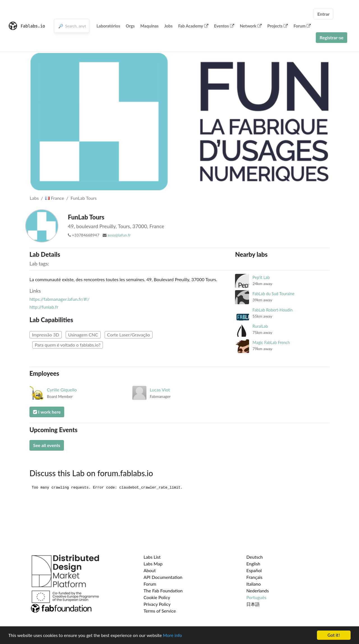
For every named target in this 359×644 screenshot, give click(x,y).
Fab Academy (193, 26)
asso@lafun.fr (119, 235)
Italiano (254, 584)
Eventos (224, 26)
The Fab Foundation (163, 591)
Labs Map (153, 564)
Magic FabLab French (271, 342)
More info (172, 635)
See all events (47, 445)
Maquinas (149, 26)
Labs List (152, 557)
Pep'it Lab (261, 277)
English (253, 564)
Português (256, 597)
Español (254, 570)
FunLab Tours (84, 198)
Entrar (323, 14)
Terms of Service (160, 611)
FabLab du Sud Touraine (273, 294)
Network (251, 26)
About (150, 570)
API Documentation (163, 577)
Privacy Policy (157, 604)
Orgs (130, 26)
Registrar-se (331, 37)
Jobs (168, 26)
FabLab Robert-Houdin (272, 310)
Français (254, 577)
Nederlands (257, 591)
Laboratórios (108, 26)
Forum (302, 26)
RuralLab (260, 326)
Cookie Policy (157, 597)
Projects (278, 26)
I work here (47, 412)
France (55, 198)
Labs (34, 198)
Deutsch (255, 557)
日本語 (253, 604)
